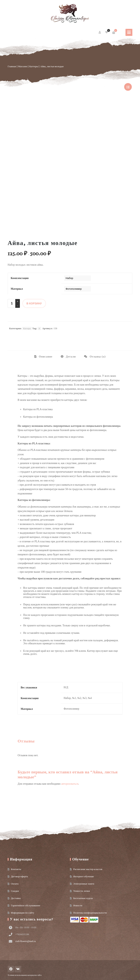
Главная (12, 66)
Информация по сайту (23, 913)
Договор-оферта (19, 876)
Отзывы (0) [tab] (97, 357)
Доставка (16, 898)
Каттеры (34, 66)
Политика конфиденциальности (90, 913)
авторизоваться (70, 784)
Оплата (15, 884)
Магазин (23, 66)
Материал (17, 289)
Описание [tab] (45, 357)
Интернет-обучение (83, 876)
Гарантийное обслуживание (25, 905)
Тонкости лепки (81, 891)
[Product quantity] (12, 303)
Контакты (16, 869)
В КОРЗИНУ (34, 303)
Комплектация (20, 278)
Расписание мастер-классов (88, 869)
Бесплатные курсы (83, 898)
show (128, 87)
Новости (78, 905)
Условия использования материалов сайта (25, 975)
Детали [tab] (70, 357)
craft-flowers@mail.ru (25, 941)
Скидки (15, 891)
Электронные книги (84, 884)
